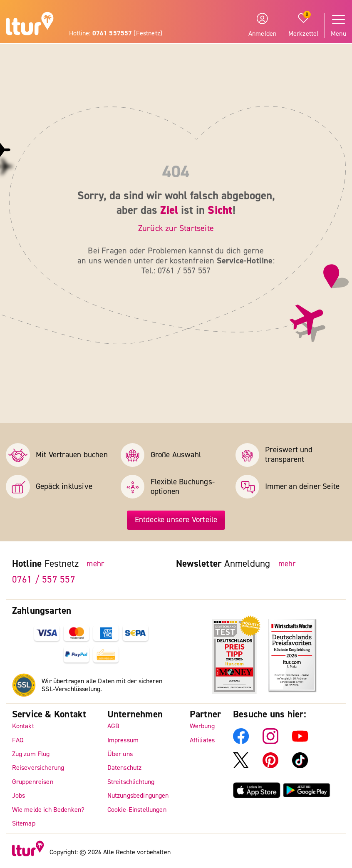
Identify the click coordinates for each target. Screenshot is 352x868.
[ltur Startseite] (30, 25)
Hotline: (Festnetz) (116, 33)
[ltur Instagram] (270, 742)
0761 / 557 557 (44, 579)
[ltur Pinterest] (270, 766)
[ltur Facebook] (241, 742)
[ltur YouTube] (300, 742)
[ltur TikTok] (300, 766)
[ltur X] (241, 766)
